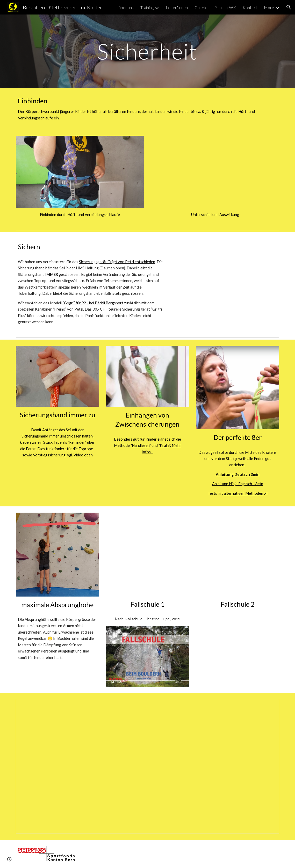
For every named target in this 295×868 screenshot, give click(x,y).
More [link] (269, 7)
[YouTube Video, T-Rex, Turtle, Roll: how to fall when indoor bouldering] (238, 554)
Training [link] (147, 7)
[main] (147, 51)
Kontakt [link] (250, 7)
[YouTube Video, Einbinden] (215, 172)
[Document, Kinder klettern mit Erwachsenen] (147, 766)
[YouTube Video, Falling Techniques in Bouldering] (148, 554)
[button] (289, 7)
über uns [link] (126, 7)
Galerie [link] (201, 7)
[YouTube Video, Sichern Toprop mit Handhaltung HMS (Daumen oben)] (226, 275)
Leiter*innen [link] (177, 7)
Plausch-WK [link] (225, 7)
